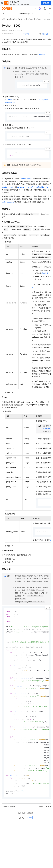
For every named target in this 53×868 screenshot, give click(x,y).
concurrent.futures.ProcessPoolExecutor (33, 188)
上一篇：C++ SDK (9, 816)
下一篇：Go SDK (45, 816)
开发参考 (21, 19)
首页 (3, 19)
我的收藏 (45, 34)
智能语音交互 (11, 19)
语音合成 (29, 19)
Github (10, 100)
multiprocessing (8, 188)
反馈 (29, 827)
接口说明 (42, 54)
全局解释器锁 (26, 179)
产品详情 (26, 34)
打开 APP (46, 3)
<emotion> (47, 429)
